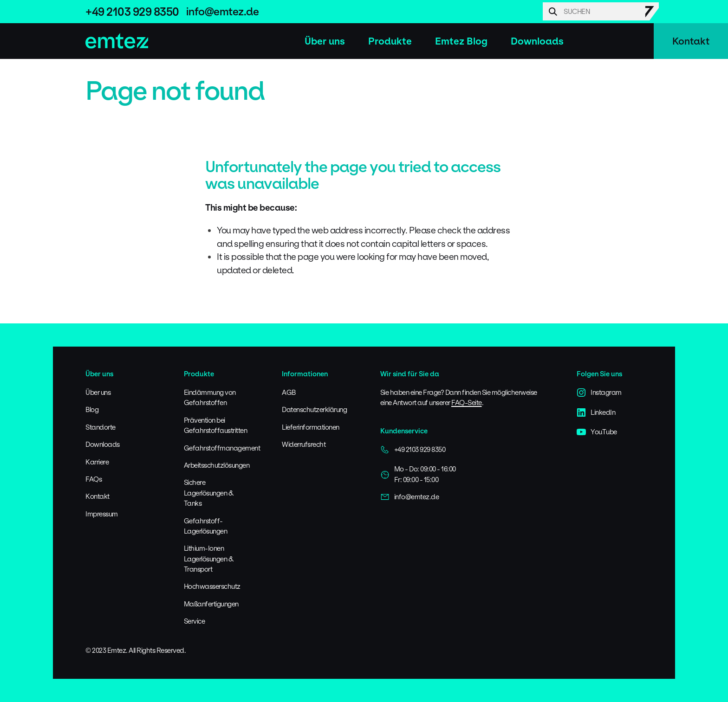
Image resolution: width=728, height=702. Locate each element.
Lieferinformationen (311, 427)
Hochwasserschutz (212, 586)
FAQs (94, 479)
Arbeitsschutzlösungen (217, 465)
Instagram (599, 393)
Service (195, 621)
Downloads (537, 41)
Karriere (97, 462)
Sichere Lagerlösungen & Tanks (209, 493)
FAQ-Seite (467, 403)
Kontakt (691, 41)
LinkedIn (596, 412)
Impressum (102, 514)
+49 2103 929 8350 (132, 12)
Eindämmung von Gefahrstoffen (210, 397)
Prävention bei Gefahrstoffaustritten (216, 425)
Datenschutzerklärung (314, 409)
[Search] (601, 11)
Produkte (390, 41)
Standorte (101, 427)
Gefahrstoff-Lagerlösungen (206, 526)
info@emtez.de (223, 11)
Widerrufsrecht (304, 444)
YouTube (597, 432)
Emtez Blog (461, 41)
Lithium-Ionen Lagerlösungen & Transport (209, 559)
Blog (92, 409)
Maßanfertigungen (211, 604)
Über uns (325, 41)
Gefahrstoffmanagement (222, 448)
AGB (289, 392)
